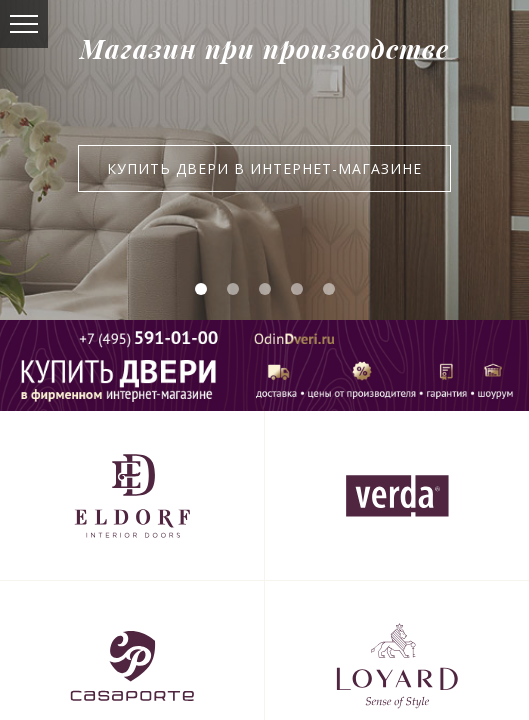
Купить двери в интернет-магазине (264, 168)
